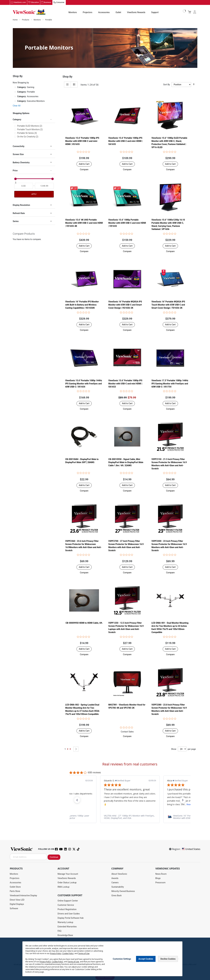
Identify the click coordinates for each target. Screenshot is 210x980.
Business (48, 3)
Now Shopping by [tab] (21, 83)
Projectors (88, 12)
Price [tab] (15, 171)
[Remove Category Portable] (15, 92)
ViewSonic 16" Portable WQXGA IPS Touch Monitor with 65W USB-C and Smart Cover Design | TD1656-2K (168, 305)
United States (191, 849)
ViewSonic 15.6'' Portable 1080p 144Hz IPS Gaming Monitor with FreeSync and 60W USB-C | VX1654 (84, 384)
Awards (115, 878)
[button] (84, 170)
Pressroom (160, 883)
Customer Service (66, 905)
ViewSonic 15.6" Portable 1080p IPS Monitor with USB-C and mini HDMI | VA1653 (125, 384)
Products (26, 20)
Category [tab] (17, 120)
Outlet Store (15, 887)
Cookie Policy (68, 953)
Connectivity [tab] (19, 146)
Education (35, 3)
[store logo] (29, 12)
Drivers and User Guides (69, 914)
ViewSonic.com (20, 3)
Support (155, 12)
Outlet (118, 12)
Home (15, 20)
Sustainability (118, 887)
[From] (24, 186)
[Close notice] (178, 959)
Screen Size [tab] (18, 155)
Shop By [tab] (67, 77)
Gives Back (116, 896)
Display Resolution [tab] (21, 205)
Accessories (104, 12)
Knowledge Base (65, 935)
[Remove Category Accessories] (15, 97)
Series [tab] (16, 222)
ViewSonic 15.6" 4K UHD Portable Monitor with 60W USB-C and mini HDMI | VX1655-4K (84, 223)
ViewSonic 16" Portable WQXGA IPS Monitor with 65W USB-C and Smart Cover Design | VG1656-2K (125, 305)
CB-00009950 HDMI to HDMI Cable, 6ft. (84, 623)
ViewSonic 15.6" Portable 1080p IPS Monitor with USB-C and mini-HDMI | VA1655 (125, 141)
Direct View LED (17, 900)
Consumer (60, 3)
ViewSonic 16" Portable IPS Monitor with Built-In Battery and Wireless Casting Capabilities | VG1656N (82, 305)
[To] (44, 186)
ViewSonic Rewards (136, 12)
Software (14, 909)
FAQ (59, 931)
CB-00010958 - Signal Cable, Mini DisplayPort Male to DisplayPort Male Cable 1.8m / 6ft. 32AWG (126, 462)
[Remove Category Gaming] (15, 87)
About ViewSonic (119, 874)
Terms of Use (84, 953)
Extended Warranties (67, 927)
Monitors (73, 12)
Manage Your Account (68, 874)
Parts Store (15, 891)
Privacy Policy (56, 953)
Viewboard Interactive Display (23, 896)
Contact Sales (127, 732)
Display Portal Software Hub (71, 918)
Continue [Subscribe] (54, 857)
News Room (161, 874)
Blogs (158, 878)
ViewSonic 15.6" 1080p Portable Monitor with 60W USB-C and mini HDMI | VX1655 (127, 223)
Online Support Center (68, 901)
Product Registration (67, 909)
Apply (34, 194)
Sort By (167, 85)
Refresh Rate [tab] (19, 213)
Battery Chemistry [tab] (21, 163)
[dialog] (105, 959)
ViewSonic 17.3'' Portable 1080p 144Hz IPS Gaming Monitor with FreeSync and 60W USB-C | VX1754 (170, 384)
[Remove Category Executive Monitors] (15, 101)
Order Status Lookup (67, 883)
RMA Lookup (64, 887)
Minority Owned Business (123, 891)
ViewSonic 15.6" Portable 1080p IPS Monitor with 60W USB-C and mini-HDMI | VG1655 (82, 141)
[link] (130, 817)
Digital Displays (17, 904)
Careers (115, 883)
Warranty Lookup (65, 922)
